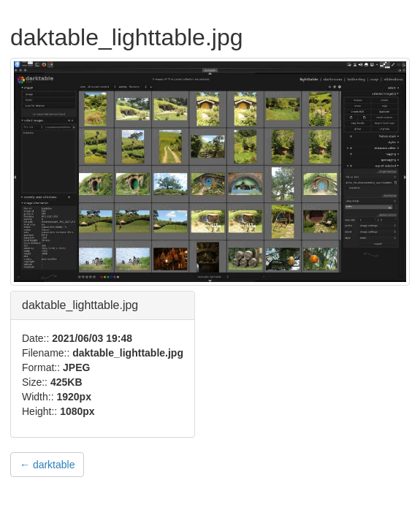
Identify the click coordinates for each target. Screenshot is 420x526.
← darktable (47, 465)
